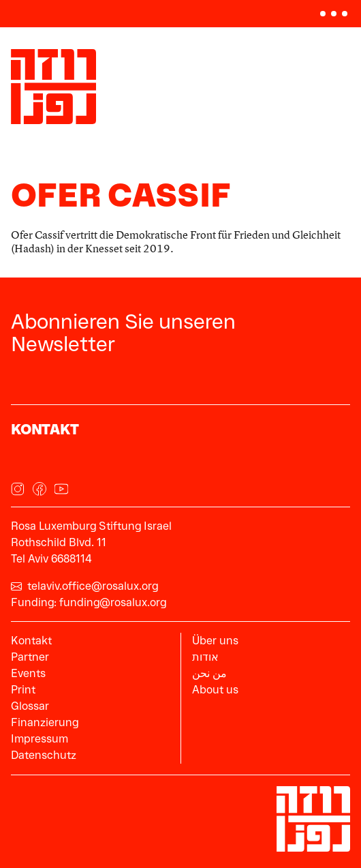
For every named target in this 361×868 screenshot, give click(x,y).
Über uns (215, 641)
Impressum (40, 739)
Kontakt (31, 641)
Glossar (30, 706)
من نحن (209, 673)
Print (23, 690)
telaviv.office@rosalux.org (84, 586)
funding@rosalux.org (113, 602)
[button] (334, 14)
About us (215, 690)
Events (28, 673)
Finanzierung (45, 722)
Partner (30, 657)
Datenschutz (44, 755)
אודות (205, 657)
